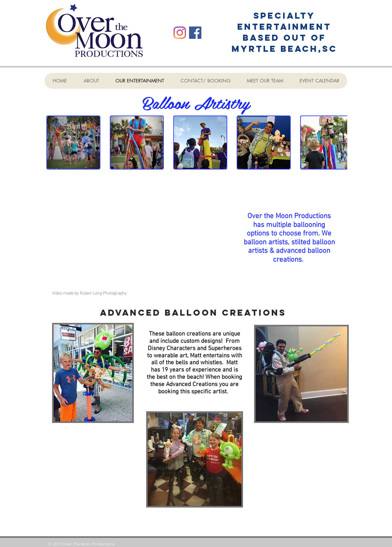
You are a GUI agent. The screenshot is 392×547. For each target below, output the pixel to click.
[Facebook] (195, 33)
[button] (73, 143)
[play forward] (339, 143)
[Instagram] (180, 33)
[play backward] (54, 143)
